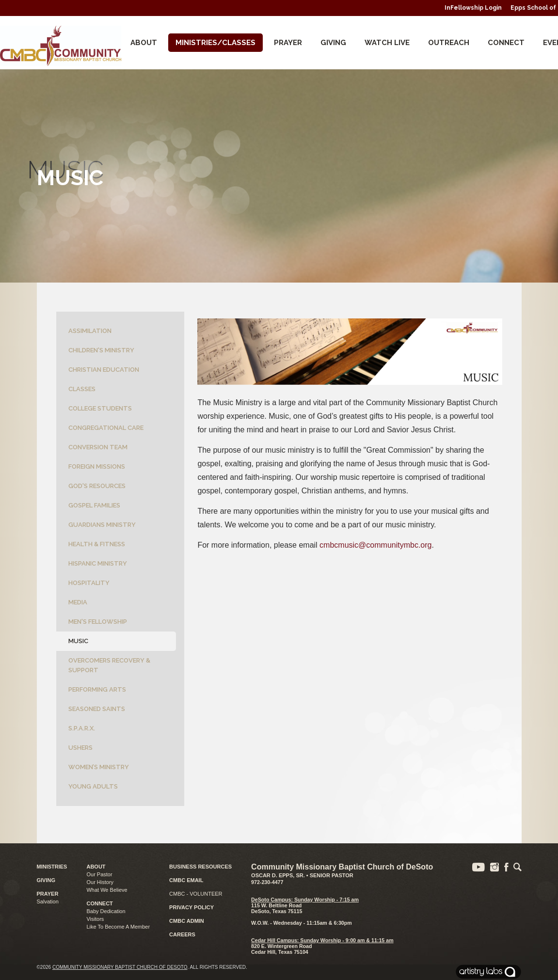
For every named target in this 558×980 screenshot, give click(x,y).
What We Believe (107, 890)
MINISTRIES (52, 867)
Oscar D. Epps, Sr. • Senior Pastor (302, 875)
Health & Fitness (97, 544)
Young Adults (93, 786)
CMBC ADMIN (187, 921)
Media (78, 602)
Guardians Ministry (102, 525)
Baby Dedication (106, 911)
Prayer (288, 43)
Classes (82, 389)
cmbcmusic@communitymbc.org (375, 545)
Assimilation (90, 331)
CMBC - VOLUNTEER (196, 894)
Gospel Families (94, 505)
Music (78, 641)
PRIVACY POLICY (191, 907)
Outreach (449, 43)
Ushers (80, 748)
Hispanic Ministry (98, 563)
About (144, 43)
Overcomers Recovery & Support (109, 665)
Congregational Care (106, 428)
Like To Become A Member (118, 927)
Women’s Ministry (99, 767)
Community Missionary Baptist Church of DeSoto (120, 967)
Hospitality (89, 583)
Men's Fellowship (98, 622)
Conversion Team (98, 447)
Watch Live (387, 43)
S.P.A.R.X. (82, 728)
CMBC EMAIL (186, 880)
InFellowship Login (473, 8)
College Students (100, 408)
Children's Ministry (101, 350)
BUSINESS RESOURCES (200, 867)
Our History (100, 882)
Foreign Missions (97, 466)
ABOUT (96, 867)
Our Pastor (99, 874)
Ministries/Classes (215, 43)
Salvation (48, 901)
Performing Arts (97, 689)
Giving (333, 43)
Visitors (95, 919)
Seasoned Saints (97, 709)
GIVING (46, 880)
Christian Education (104, 370)
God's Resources (97, 486)
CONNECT (506, 43)
